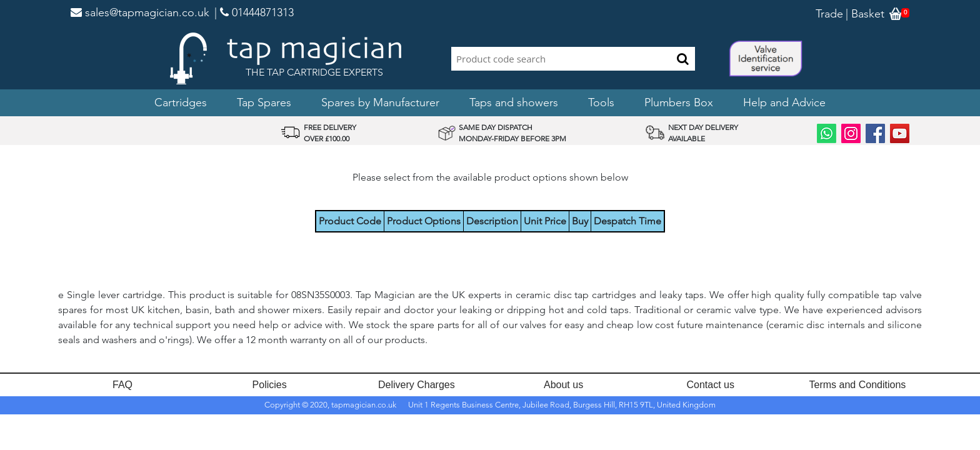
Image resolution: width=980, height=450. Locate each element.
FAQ (122, 385)
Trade (829, 14)
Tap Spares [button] (264, 102)
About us (563, 385)
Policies (270, 385)
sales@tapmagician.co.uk (140, 12)
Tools (601, 102)
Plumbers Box (679, 102)
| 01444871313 (254, 12)
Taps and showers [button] (514, 102)
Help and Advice (784, 102)
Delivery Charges (417, 385)
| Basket (865, 14)
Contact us (711, 385)
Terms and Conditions (858, 385)
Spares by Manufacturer (380, 102)
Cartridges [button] (181, 102)
